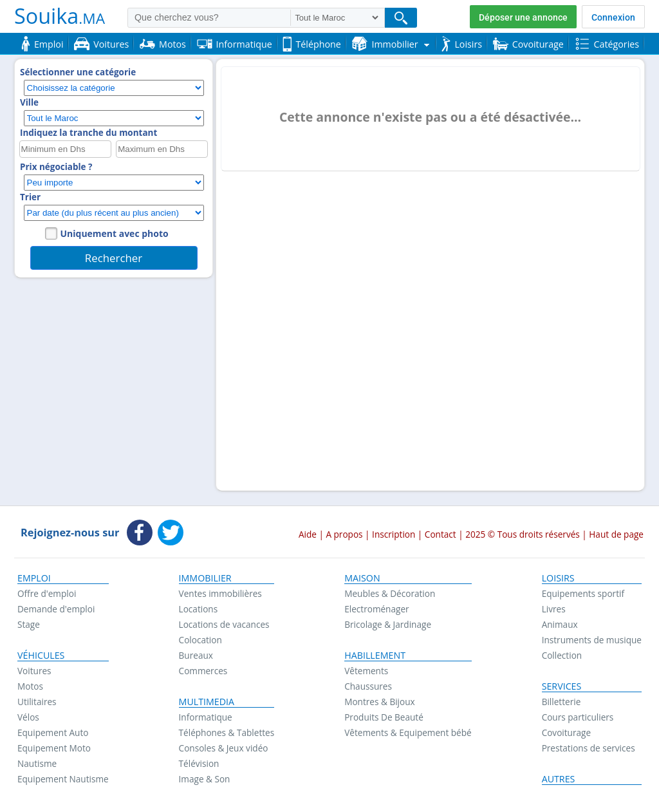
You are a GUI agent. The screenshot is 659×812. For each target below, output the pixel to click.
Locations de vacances (224, 624)
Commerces (203, 671)
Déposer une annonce (523, 17)
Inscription (394, 534)
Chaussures (368, 686)
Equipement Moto (54, 748)
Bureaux (196, 655)
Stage (29, 624)
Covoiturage (566, 732)
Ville (29, 102)
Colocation (200, 640)
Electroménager (376, 609)
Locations (199, 609)
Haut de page (616, 534)
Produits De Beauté (384, 717)
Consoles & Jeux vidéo (224, 748)
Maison (362, 578)
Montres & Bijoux (380, 702)
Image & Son (205, 779)
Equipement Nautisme (63, 779)
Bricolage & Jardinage (388, 624)
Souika (60, 15)
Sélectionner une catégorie (78, 72)
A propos (344, 534)
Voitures (34, 671)
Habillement (375, 656)
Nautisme (37, 763)
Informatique (206, 717)
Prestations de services (589, 748)
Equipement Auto (53, 732)
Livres (554, 609)
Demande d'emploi (56, 609)
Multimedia (207, 702)
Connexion (613, 17)
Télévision (199, 763)
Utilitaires (37, 702)
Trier (30, 197)
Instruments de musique (592, 640)
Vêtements (366, 671)
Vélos (28, 717)
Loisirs (558, 578)
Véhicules (41, 656)
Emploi (34, 578)
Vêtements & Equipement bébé (408, 732)
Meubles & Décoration (390, 593)
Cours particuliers (578, 717)
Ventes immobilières (220, 593)
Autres (559, 779)
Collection (562, 655)
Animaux (560, 624)
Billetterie (562, 702)
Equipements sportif (583, 593)
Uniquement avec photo (115, 233)
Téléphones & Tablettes (227, 732)
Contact (441, 534)
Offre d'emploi (47, 593)
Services (562, 686)
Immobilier (205, 578)
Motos (30, 686)
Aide (308, 534)
